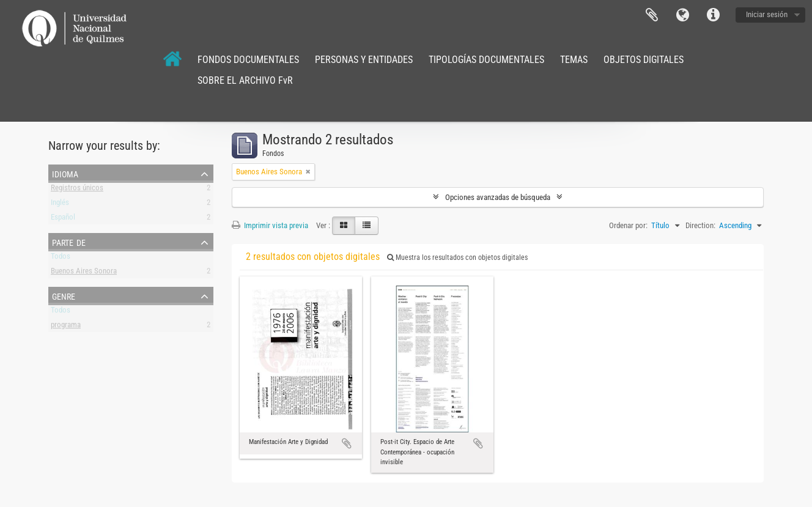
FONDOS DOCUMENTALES (248, 60)
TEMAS (574, 60)
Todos (61, 258)
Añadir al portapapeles (347, 443)
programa (66, 327)
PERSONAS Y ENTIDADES (364, 60)
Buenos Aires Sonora (84, 273)
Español (63, 219)
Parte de (69, 242)
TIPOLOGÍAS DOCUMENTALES (486, 60)
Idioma (682, 15)
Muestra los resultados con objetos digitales (457, 257)
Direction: (700, 225)
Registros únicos (77, 190)
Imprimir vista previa (270, 225)
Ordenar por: (628, 225)
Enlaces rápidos (713, 15)
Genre (64, 295)
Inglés (60, 205)
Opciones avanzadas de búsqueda (498, 197)
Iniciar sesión (767, 14)
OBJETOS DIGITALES (644, 60)
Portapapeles (652, 15)
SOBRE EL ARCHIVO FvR (245, 80)
